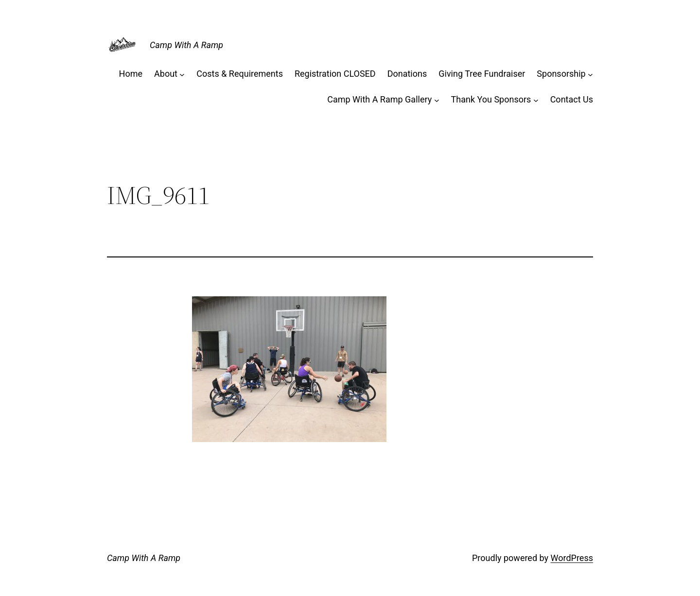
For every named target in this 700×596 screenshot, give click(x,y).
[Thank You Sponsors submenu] (536, 100)
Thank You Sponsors (491, 99)
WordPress (572, 558)
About (166, 74)
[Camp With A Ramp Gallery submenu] (437, 100)
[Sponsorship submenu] (590, 74)
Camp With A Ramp (186, 45)
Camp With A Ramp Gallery (379, 99)
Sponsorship (561, 74)
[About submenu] (182, 74)
